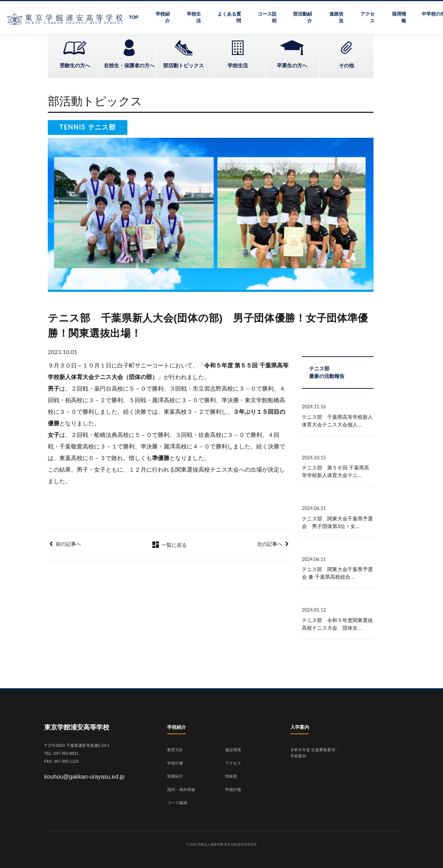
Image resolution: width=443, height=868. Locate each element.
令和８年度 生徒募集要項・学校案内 (315, 753)
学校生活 (194, 18)
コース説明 (267, 18)
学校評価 (233, 790)
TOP (134, 17)
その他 (346, 65)
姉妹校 (231, 776)
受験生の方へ (75, 65)
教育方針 (175, 750)
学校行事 (175, 763)
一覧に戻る (169, 545)
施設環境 (233, 750)
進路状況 (336, 18)
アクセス (368, 18)
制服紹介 (175, 776)
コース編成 (177, 803)
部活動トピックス (183, 65)
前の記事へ (68, 544)
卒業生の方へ (292, 65)
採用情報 (399, 18)
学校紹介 (163, 18)
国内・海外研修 (181, 790)
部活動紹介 (303, 18)
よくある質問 (229, 18)
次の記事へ (270, 544)
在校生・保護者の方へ (129, 65)
